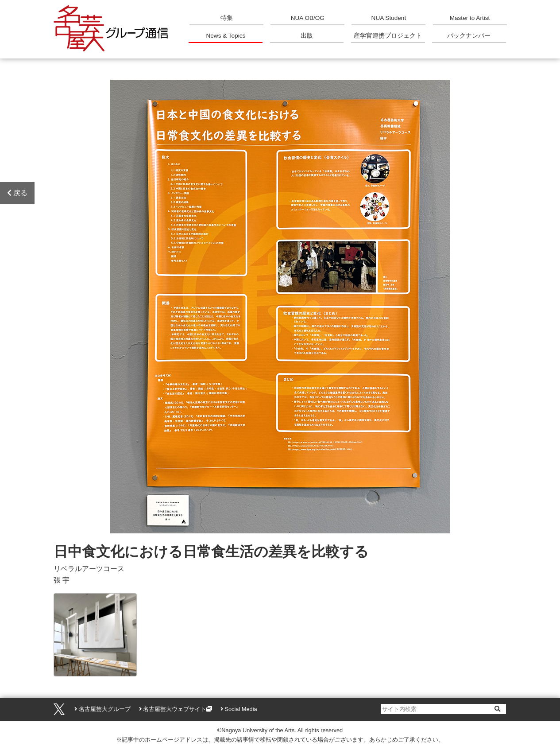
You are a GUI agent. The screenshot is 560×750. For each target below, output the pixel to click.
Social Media (241, 709)
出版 (307, 36)
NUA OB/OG (308, 18)
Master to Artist (470, 18)
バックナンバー (469, 36)
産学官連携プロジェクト (388, 36)
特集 (227, 18)
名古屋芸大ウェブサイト (175, 709)
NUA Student (389, 18)
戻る (17, 193)
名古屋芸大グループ (105, 709)
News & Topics (226, 36)
